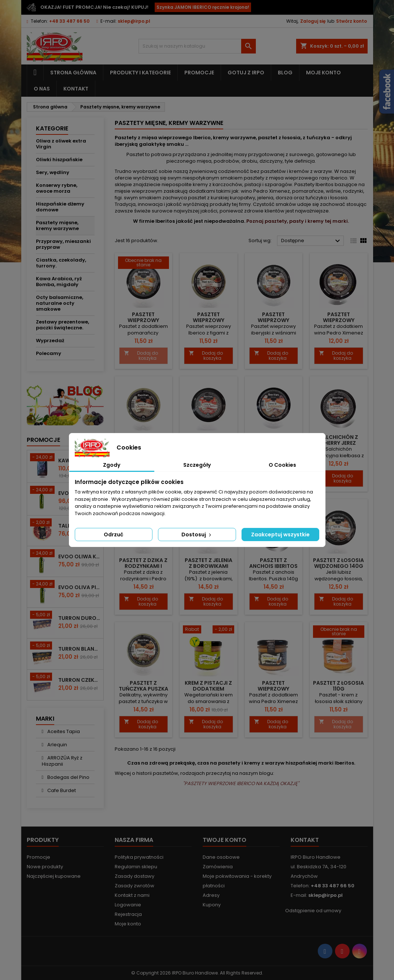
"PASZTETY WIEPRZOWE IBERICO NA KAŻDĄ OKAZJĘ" (241, 783)
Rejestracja (128, 914)
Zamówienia (218, 867)
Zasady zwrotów (135, 886)
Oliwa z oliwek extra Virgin (61, 144)
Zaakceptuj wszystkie (280, 535)
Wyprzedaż (50, 341)
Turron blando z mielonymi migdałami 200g (79, 649)
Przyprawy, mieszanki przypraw (63, 244)
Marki (45, 719)
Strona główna (73, 73)
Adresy (211, 895)
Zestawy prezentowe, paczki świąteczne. (62, 325)
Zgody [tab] (112, 465)
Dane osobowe (221, 857)
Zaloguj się (313, 21)
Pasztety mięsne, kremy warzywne (57, 225)
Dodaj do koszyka (141, 356)
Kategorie (52, 128)
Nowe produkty (45, 867)
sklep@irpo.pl (134, 21)
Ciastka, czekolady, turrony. (61, 263)
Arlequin (57, 745)
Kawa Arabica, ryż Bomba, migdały (59, 282)
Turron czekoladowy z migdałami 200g (79, 680)
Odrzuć (113, 535)
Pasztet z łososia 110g (338, 686)
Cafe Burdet (61, 790)
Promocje (199, 73)
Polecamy (49, 353)
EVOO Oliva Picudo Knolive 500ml (79, 587)
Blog (285, 73)
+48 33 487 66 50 (69, 21)
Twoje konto (224, 840)
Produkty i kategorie (140, 73)
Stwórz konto (351, 21)
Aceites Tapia (63, 731)
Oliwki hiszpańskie (59, 160)
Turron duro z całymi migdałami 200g (79, 618)
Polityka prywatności (139, 857)
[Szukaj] (197, 46)
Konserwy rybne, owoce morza (57, 188)
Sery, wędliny (53, 172)
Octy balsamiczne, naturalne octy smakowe (60, 303)
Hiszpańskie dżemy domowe (60, 207)
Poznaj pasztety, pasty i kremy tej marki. (298, 221)
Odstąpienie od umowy (313, 911)
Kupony (212, 905)
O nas (42, 89)
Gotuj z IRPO (246, 73)
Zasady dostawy (135, 876)
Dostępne (312, 241)
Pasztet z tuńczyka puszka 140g (143, 689)
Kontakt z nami (132, 895)
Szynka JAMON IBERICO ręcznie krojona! (203, 7)
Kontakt (76, 89)
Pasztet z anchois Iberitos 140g (273, 566)
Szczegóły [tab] (197, 465)
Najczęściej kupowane (54, 876)
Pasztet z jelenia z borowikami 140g (209, 566)
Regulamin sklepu (136, 867)
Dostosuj (197, 535)
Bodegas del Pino (68, 777)
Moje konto (323, 73)
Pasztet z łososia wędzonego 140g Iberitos (338, 566)
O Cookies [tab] (282, 465)
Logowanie (128, 905)
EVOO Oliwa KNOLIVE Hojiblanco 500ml (79, 556)
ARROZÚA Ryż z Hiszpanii (62, 761)
